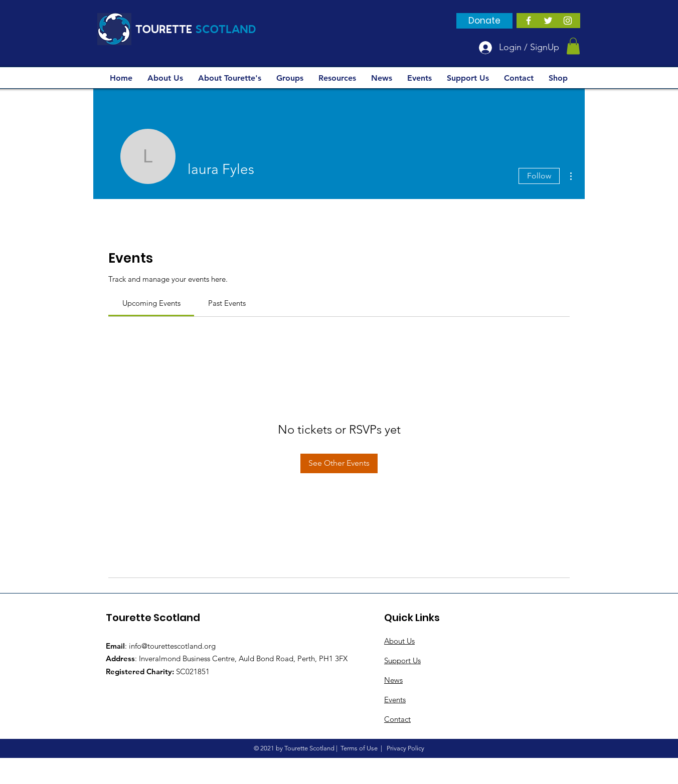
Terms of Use (359, 748)
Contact (397, 719)
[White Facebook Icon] (529, 21)
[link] (151, 303)
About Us (399, 641)
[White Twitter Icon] (548, 21)
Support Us (402, 660)
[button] (573, 46)
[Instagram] (568, 21)
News (393, 680)
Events (395, 700)
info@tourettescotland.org (172, 646)
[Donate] (484, 21)
